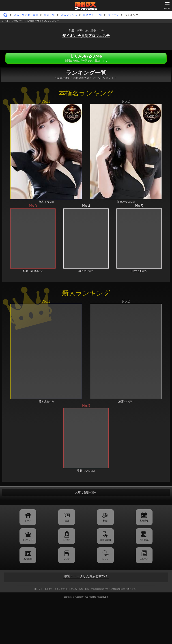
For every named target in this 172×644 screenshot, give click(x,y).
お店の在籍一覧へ (86, 492)
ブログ (67, 559)
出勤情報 (144, 521)
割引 (67, 521)
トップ (28, 521)
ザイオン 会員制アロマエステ (86, 36)
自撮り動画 (105, 540)
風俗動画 (28, 559)
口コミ (105, 559)
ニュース (144, 559)
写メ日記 (144, 540)
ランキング (28, 540)
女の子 (67, 540)
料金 (105, 521)
